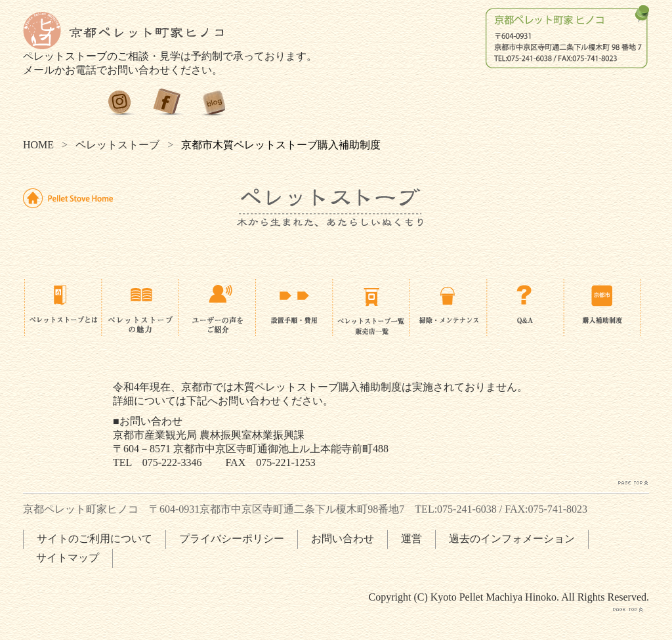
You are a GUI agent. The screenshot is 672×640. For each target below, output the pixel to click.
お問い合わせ (343, 539)
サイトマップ (68, 558)
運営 (411, 539)
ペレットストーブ (117, 145)
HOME (38, 145)
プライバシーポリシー (232, 539)
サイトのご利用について (94, 539)
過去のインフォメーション (512, 539)
